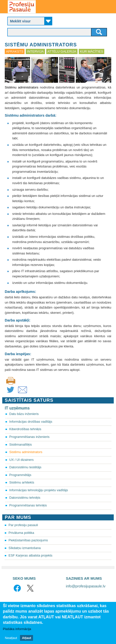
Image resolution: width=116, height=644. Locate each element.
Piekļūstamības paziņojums (28, 540)
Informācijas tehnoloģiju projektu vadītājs (39, 490)
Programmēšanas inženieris (29, 437)
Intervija (35, 51)
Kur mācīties (91, 51)
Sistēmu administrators (26, 452)
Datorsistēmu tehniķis (25, 498)
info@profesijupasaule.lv (86, 586)
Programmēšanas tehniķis (28, 505)
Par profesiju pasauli (23, 525)
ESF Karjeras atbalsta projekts (30, 555)
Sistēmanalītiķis (20, 444)
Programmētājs (20, 475)
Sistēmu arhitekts (22, 482)
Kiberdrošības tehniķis (25, 429)
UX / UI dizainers (21, 460)
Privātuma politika (21, 533)
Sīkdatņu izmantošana (25, 548)
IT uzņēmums (17, 408)
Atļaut (27, 638)
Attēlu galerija (62, 51)
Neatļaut (11, 638)
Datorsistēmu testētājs (25, 467)
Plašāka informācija (17, 629)
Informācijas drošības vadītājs (31, 422)
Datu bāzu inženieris (24, 414)
